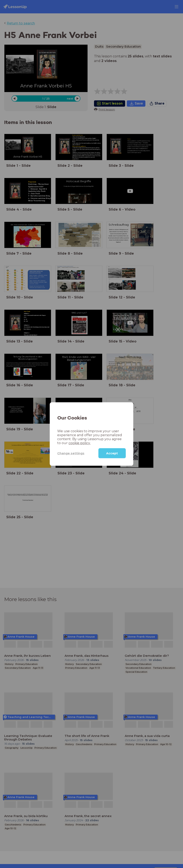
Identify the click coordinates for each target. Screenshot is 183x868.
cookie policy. (67, 443)
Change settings (68, 453)
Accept (112, 453)
